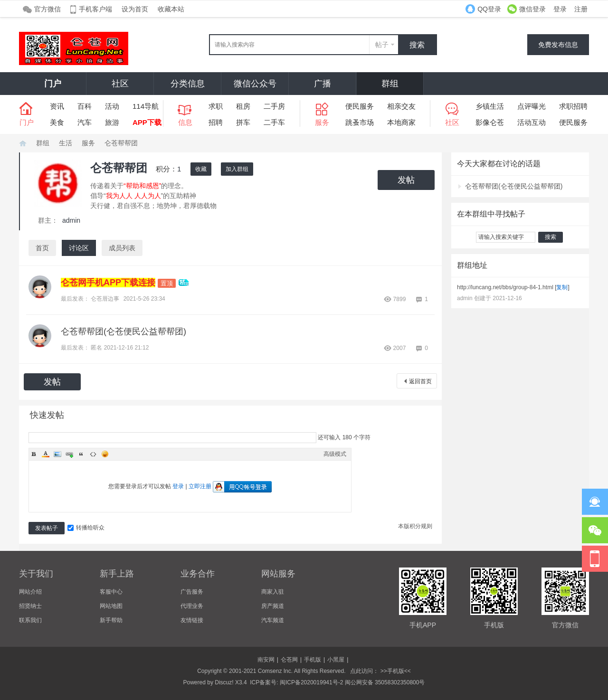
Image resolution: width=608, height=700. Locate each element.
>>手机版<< (394, 671)
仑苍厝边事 (105, 299)
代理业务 (192, 606)
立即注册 (200, 486)
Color (46, 454)
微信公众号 (255, 84)
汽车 (85, 122)
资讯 (57, 106)
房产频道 (273, 606)
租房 (243, 106)
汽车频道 (273, 620)
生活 (66, 143)
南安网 (266, 660)
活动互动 (532, 122)
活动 (112, 106)
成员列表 (122, 248)
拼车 (243, 122)
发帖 (406, 180)
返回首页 (420, 381)
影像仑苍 (490, 122)
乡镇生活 (490, 106)
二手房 (274, 106)
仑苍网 (23, 143)
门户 (53, 84)
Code (93, 454)
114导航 (146, 106)
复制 (562, 287)
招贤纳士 (30, 606)
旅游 (112, 122)
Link (69, 454)
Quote (81, 454)
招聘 (216, 122)
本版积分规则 (415, 526)
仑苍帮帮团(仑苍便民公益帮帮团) (123, 331)
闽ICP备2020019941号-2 (311, 682)
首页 (42, 248)
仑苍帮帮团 (121, 143)
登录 (560, 9)
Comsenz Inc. (275, 671)
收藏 (201, 169)
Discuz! (224, 682)
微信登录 (532, 9)
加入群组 (237, 169)
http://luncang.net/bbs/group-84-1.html (505, 287)
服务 (88, 143)
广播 (323, 84)
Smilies (105, 454)
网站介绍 (30, 592)
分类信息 (188, 84)
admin (71, 220)
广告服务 (192, 592)
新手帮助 (111, 620)
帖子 (382, 45)
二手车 (274, 122)
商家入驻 (273, 592)
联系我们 (30, 620)
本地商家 (401, 122)
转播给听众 (86, 528)
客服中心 (111, 592)
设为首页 (135, 9)
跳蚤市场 (360, 122)
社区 (120, 84)
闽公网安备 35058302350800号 (385, 682)
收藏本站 (171, 9)
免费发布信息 (558, 45)
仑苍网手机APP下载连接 (108, 283)
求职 (216, 106)
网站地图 (111, 606)
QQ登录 (489, 9)
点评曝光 (532, 106)
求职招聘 (573, 106)
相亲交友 (401, 106)
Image (57, 454)
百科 (85, 106)
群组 (390, 84)
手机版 (313, 660)
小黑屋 (336, 660)
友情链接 (192, 620)
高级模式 (335, 454)
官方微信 (47, 9)
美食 (57, 122)
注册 (581, 9)
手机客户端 (95, 9)
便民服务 (360, 106)
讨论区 (79, 248)
